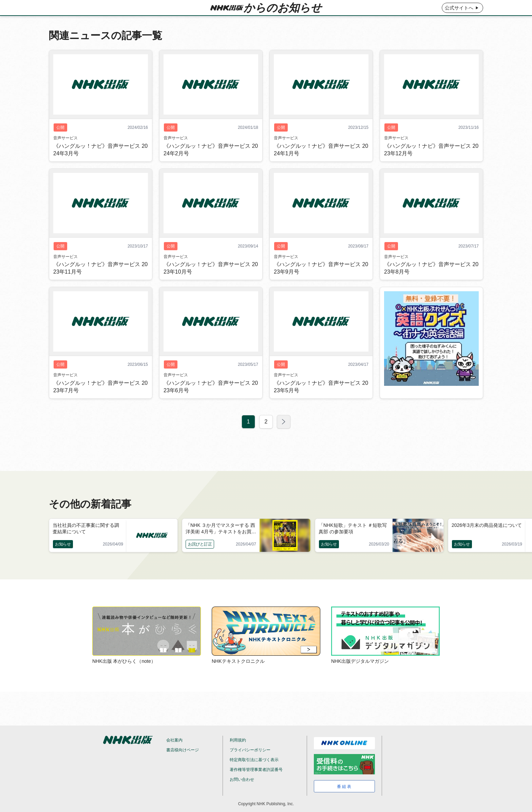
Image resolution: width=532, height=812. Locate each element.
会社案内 (174, 740)
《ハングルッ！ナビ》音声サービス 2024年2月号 (211, 165)
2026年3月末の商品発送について (487, 525)
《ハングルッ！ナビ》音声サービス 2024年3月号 (100, 165)
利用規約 (238, 740)
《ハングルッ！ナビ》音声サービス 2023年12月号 (431, 165)
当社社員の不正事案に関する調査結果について (86, 528)
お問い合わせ (242, 779)
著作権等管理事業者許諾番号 (256, 770)
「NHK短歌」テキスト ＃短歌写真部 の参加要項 (353, 528)
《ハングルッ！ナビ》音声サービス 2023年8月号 (431, 283)
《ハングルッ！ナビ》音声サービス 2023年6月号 (211, 402)
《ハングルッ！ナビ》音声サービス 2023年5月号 (321, 402)
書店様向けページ (183, 750)
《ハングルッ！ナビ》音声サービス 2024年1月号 (321, 165)
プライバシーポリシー (250, 750)
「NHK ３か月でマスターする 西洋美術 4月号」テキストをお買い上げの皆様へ (221, 529)
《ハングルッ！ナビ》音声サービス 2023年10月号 (211, 283)
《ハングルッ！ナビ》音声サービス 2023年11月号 (100, 283)
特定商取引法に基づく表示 (254, 760)
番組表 (345, 787)
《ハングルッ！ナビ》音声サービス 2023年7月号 (100, 402)
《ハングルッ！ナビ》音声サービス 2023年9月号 (321, 283)
